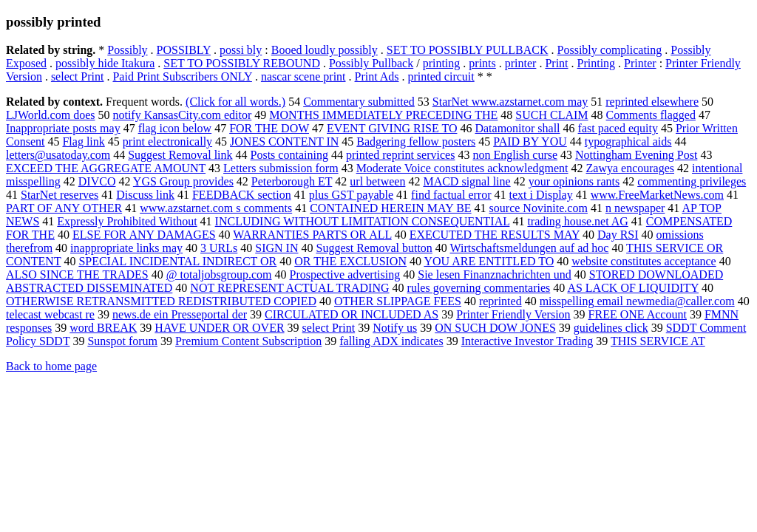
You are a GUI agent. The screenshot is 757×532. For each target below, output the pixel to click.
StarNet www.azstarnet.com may (510, 102)
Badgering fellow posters (416, 141)
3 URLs (219, 248)
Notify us (395, 328)
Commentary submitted (359, 102)
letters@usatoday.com (58, 155)
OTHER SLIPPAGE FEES (398, 301)
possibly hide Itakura (105, 63)
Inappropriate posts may (63, 128)
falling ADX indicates (391, 341)
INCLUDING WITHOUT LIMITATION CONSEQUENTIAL (363, 221)
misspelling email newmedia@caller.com (637, 301)
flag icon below (175, 128)
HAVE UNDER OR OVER (219, 328)
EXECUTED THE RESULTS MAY (495, 235)
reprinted (500, 301)
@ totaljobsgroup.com (219, 274)
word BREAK (103, 328)
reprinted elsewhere (652, 102)
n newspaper (635, 208)
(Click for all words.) (235, 102)
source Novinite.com (539, 208)
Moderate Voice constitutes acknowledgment (462, 168)
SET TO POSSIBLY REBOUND (242, 63)
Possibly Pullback (371, 63)
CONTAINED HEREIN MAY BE (390, 208)
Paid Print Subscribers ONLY (182, 76)
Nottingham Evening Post (636, 155)
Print (556, 63)
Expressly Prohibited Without (127, 221)
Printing (597, 63)
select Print (78, 76)
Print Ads (377, 76)
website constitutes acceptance (644, 261)
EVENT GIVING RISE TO (392, 128)
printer (521, 63)
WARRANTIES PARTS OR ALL (312, 235)
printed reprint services (401, 155)
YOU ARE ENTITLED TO (489, 261)
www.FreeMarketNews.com (657, 195)
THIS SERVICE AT (658, 341)
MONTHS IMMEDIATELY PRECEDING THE (383, 115)
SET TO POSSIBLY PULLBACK (468, 50)
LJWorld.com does (50, 115)
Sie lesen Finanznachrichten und (495, 274)
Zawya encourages (631, 168)
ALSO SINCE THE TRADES (77, 274)
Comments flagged (651, 115)
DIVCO (97, 181)
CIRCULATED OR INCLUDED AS (352, 314)
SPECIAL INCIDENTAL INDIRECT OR (177, 261)
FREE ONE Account (638, 314)
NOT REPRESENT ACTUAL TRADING (289, 288)
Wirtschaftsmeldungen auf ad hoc (530, 248)
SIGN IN (276, 248)
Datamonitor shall (517, 128)
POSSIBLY (184, 50)
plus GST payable (351, 195)
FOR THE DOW (269, 128)
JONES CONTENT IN (284, 141)
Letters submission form (281, 168)
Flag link (83, 141)
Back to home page (51, 366)
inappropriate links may (126, 248)
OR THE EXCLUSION (350, 261)
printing (442, 63)
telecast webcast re (50, 314)
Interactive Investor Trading (527, 341)
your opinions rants (574, 181)
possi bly (241, 50)
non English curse (515, 155)
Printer (640, 63)
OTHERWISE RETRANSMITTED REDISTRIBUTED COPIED (161, 301)
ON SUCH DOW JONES (495, 328)
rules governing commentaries (479, 288)
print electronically (167, 141)
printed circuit (441, 76)
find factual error (451, 195)
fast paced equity (618, 128)
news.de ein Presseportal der (180, 314)
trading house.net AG (577, 221)
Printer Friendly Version (513, 314)
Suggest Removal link (180, 155)
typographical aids (628, 141)
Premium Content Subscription (248, 341)
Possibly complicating (610, 50)
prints (482, 63)
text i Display (541, 195)
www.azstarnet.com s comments (216, 208)
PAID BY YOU (530, 141)
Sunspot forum (122, 341)
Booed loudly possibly (325, 50)
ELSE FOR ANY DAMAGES (144, 235)
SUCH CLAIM (551, 115)
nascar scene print (303, 76)
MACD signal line (466, 181)
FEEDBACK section (242, 195)
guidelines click (611, 328)
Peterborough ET (292, 181)
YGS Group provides (183, 181)
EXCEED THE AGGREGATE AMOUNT (106, 168)
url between (377, 181)
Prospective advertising (344, 274)
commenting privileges (692, 181)
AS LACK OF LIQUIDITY (633, 288)
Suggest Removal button (374, 248)
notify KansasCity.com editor (182, 115)
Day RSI (618, 235)
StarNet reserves (60, 195)
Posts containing (289, 155)
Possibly (127, 50)
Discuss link (145, 195)
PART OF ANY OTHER (64, 208)
